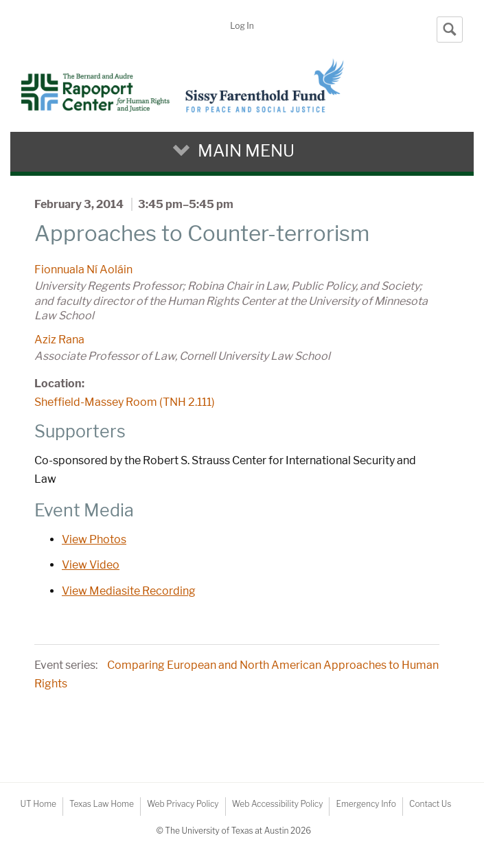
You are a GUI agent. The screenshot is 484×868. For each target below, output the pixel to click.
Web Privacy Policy (183, 804)
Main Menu (246, 151)
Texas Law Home (102, 804)
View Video (91, 565)
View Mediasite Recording (129, 591)
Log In (242, 26)
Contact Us (430, 804)
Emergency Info (366, 804)
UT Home (38, 804)
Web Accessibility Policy (278, 804)
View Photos (94, 539)
